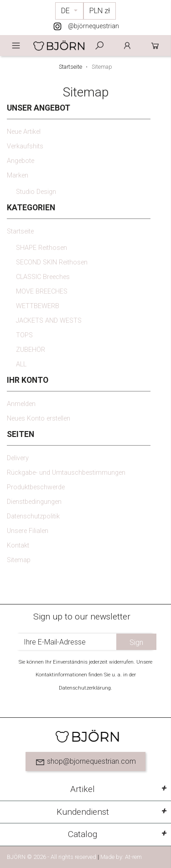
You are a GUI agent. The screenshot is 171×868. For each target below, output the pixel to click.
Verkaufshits (25, 146)
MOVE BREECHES (42, 292)
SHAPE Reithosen (41, 248)
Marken (18, 175)
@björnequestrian (93, 26)
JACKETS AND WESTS (49, 321)
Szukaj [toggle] (99, 46)
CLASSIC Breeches (43, 277)
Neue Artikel (24, 132)
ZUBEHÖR (31, 350)
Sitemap (19, 560)
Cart (155, 46)
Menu (16, 46)
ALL (21, 364)
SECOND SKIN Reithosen (52, 262)
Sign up (136, 644)
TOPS (24, 335)
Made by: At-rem (121, 857)
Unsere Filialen (28, 531)
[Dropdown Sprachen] (69, 11)
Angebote (21, 161)
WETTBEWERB (38, 306)
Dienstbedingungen (34, 502)
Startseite (20, 231)
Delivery (18, 458)
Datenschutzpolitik (33, 516)
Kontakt (18, 546)
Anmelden (127, 46)
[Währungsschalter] (100, 11)
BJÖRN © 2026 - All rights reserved (52, 857)
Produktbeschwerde (36, 487)
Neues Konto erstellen (39, 419)
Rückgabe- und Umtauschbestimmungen (66, 473)
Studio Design (36, 192)
